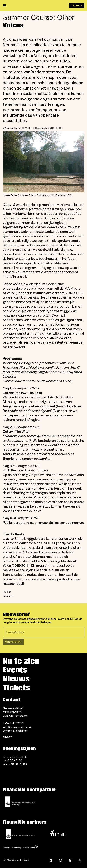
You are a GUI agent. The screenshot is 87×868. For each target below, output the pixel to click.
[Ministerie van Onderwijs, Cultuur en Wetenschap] (20, 802)
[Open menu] (4, 6)
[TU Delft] (58, 834)
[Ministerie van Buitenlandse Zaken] (20, 834)
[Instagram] (60, 860)
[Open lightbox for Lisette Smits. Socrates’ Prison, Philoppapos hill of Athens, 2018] (43, 162)
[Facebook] (51, 860)
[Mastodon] (70, 860)
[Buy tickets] (77, 6)
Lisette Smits (13, 539)
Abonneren (13, 642)
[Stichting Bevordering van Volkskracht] (20, 847)
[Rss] (80, 860)
